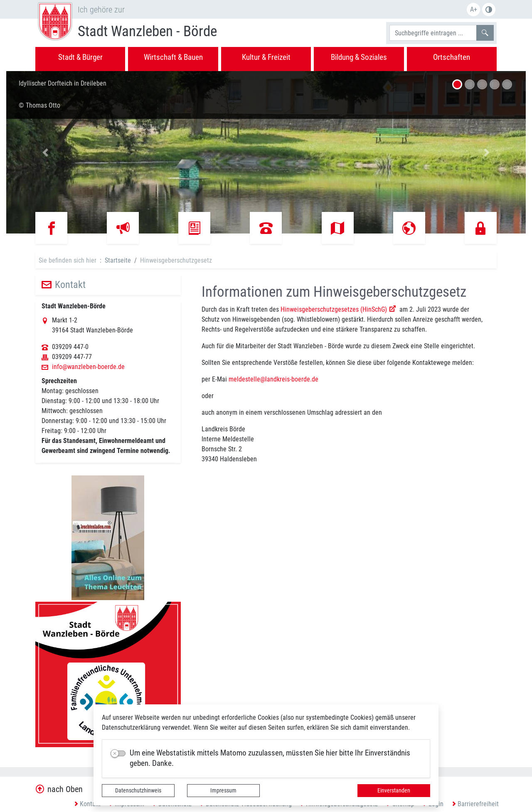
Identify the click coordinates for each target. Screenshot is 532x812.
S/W (489, 10)
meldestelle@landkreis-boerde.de (273, 379)
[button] (45, 152)
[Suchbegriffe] (433, 33)
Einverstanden (394, 790)
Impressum (223, 790)
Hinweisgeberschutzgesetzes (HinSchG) (334, 309)
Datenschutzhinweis (138, 790)
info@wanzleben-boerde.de (88, 367)
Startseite (118, 260)
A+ (474, 9)
